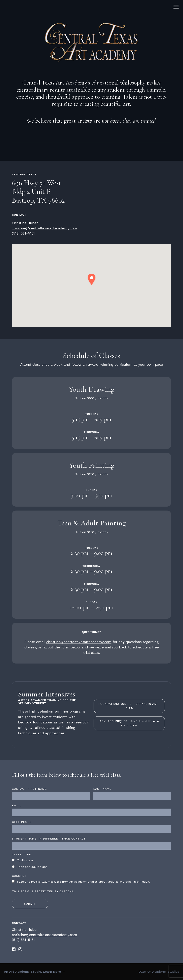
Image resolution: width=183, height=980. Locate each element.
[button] (92, 279)
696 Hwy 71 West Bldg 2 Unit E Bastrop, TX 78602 (38, 192)
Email (17, 805)
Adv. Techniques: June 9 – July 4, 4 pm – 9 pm (129, 723)
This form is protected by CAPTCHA (43, 891)
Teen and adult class (32, 867)
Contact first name (29, 789)
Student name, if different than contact (49, 839)
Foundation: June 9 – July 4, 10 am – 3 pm (129, 706)
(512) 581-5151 (23, 233)
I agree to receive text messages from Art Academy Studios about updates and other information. (83, 882)
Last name (102, 789)
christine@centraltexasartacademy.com (45, 228)
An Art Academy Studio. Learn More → (35, 972)
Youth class (25, 860)
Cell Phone (22, 822)
